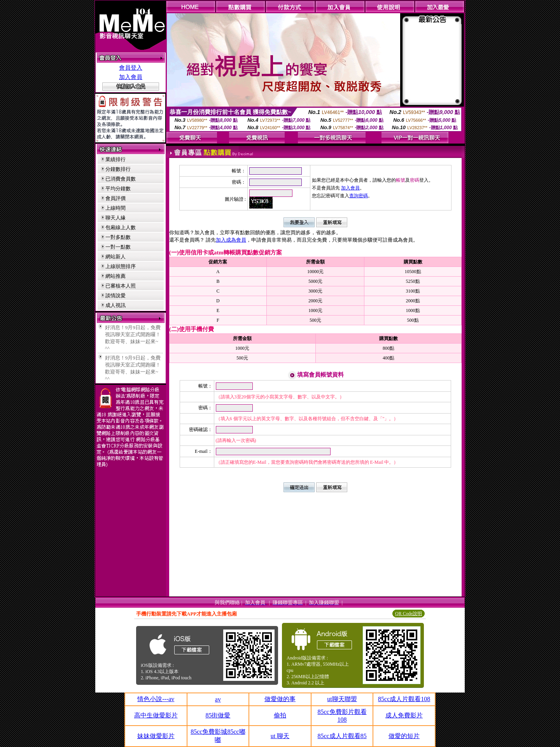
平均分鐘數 (118, 189)
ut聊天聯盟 (342, 699)
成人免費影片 (404, 715)
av (218, 699)
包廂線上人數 (121, 227)
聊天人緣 (115, 218)
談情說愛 (115, 295)
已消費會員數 (121, 179)
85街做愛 (218, 715)
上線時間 (115, 208)
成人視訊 (115, 305)
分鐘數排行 (118, 169)
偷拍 (280, 715)
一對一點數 (118, 247)
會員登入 (131, 68)
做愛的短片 (404, 736)
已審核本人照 (121, 286)
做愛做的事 (280, 699)
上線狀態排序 (121, 266)
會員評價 (115, 198)
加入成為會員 (231, 240)
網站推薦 (115, 276)
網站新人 (115, 257)
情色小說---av (156, 699)
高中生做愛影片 (156, 715)
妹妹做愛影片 (156, 736)
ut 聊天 (280, 736)
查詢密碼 (359, 196)
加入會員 (131, 77)
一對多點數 (118, 237)
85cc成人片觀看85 (342, 736)
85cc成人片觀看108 (404, 699)
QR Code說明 (409, 614)
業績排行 (115, 159)
